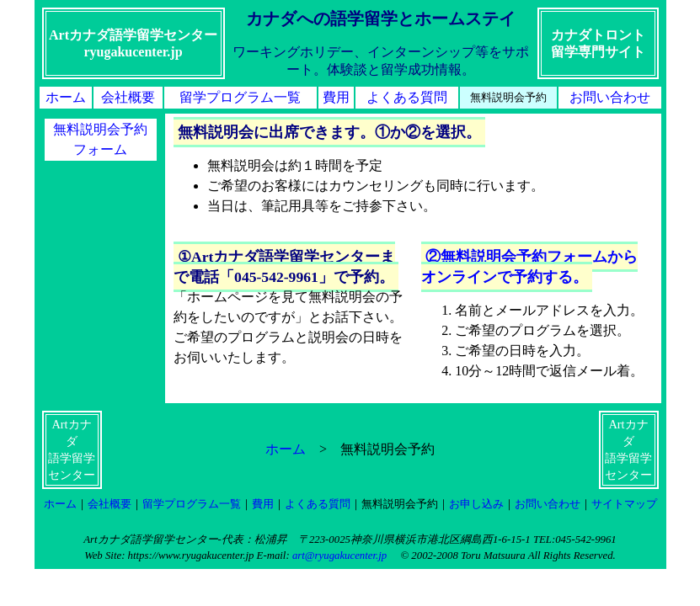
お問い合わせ (610, 97)
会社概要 (128, 97)
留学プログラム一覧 (240, 97)
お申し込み (476, 504)
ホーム (66, 97)
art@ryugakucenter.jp (339, 555)
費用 (336, 97)
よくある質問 (407, 97)
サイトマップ (624, 504)
